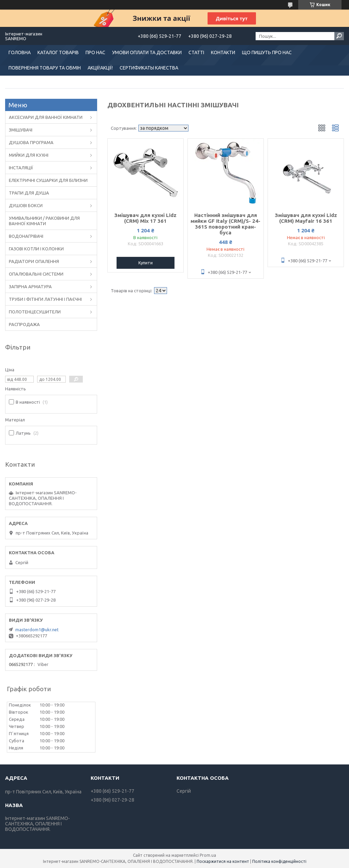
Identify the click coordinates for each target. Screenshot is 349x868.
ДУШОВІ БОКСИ (26, 205)
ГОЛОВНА (20, 52)
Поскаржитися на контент (223, 861)
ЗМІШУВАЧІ (21, 130)
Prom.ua (208, 855)
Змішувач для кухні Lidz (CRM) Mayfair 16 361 (306, 218)
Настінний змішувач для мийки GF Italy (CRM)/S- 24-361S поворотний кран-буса (225, 224)
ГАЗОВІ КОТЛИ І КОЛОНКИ (36, 249)
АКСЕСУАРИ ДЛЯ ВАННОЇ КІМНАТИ (46, 117)
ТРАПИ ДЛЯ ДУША (29, 193)
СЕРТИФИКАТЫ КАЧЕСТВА (149, 68)
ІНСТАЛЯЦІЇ (21, 168)
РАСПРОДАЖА (24, 324)
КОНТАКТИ (223, 52)
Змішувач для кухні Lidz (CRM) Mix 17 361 (145, 218)
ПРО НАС (95, 52)
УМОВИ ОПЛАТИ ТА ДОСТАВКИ (147, 52)
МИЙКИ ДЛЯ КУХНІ (29, 155)
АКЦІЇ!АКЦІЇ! (100, 68)
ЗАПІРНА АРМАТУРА (30, 286)
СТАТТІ (196, 52)
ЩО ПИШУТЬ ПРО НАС (267, 52)
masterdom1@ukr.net (37, 630)
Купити (146, 263)
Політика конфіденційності (279, 861)
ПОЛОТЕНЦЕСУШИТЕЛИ (35, 312)
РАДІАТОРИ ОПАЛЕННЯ (34, 261)
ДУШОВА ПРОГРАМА (31, 142)
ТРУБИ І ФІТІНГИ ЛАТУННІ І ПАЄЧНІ (45, 299)
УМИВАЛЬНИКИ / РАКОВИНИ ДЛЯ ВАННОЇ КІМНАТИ (44, 221)
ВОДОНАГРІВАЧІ (26, 236)
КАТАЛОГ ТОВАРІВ (58, 52)
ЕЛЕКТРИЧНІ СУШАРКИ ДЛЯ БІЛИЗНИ (48, 180)
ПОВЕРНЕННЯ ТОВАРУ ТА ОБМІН (45, 68)
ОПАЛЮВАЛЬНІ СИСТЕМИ (36, 274)
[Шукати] (339, 36)
